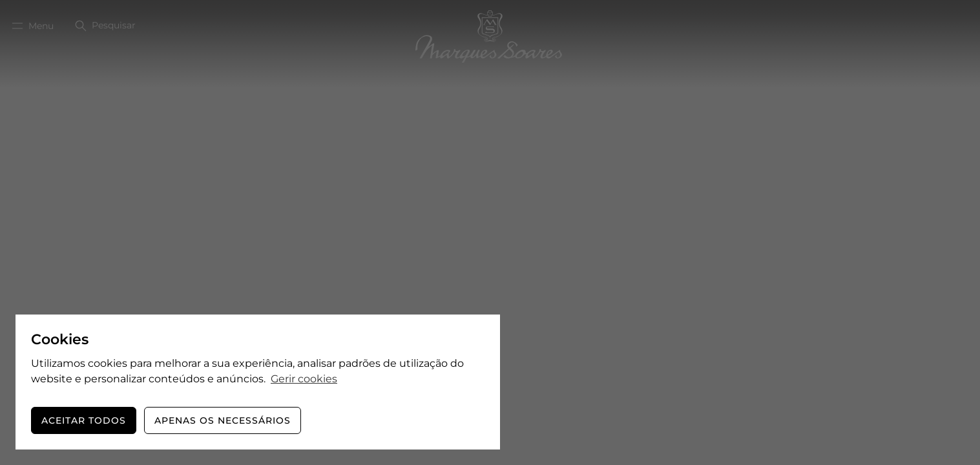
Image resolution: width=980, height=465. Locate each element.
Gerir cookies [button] (304, 379)
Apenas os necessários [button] (223, 420)
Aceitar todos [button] (84, 420)
